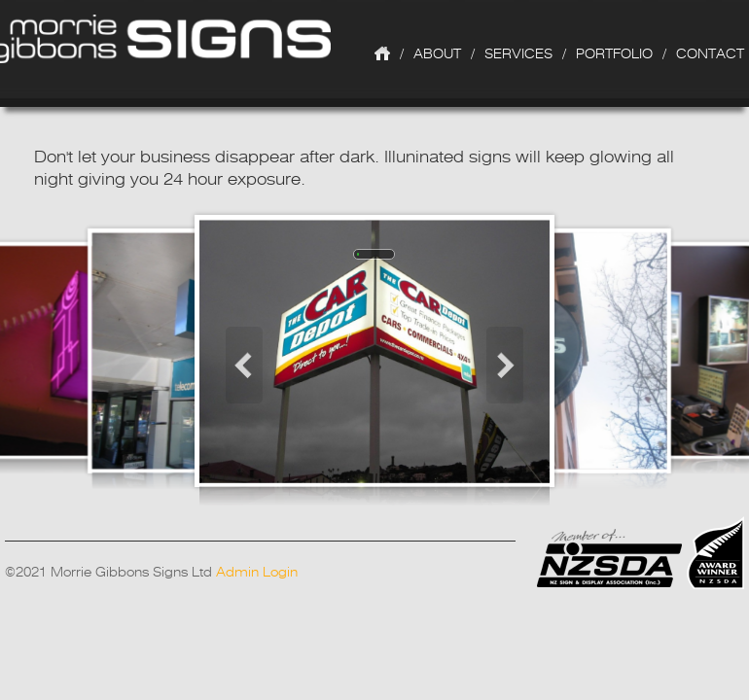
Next (511, 366)
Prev (238, 366)
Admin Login (257, 572)
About (437, 53)
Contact (710, 53)
